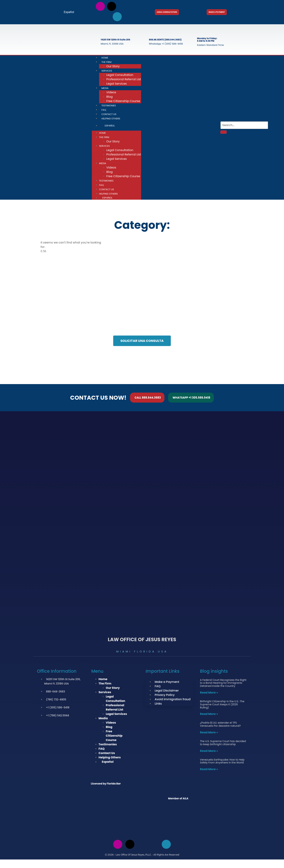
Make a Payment (167, 683)
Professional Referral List (124, 80)
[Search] (224, 133)
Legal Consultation (120, 76)
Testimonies (109, 106)
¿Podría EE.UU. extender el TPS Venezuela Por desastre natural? (220, 725)
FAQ (101, 186)
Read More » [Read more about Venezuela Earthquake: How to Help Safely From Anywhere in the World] (209, 770)
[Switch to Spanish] (142, 864)
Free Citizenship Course (123, 102)
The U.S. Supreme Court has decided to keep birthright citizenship (223, 743)
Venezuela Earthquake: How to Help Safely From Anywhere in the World (222, 762)
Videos (111, 93)
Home (102, 134)
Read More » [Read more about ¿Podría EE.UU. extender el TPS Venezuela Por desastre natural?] (209, 733)
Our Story (113, 142)
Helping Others (111, 119)
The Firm (106, 63)
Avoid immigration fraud (173, 700)
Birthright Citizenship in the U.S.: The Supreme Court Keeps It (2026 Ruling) (222, 705)
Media (105, 89)
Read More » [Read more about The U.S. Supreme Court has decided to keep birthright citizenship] (209, 752)
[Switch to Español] (67, 12)
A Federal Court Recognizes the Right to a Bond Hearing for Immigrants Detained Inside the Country (223, 684)
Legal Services (117, 84)
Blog (109, 97)
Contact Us (106, 190)
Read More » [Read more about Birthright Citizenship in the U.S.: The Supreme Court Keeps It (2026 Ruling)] (209, 715)
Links (158, 704)
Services (107, 71)
